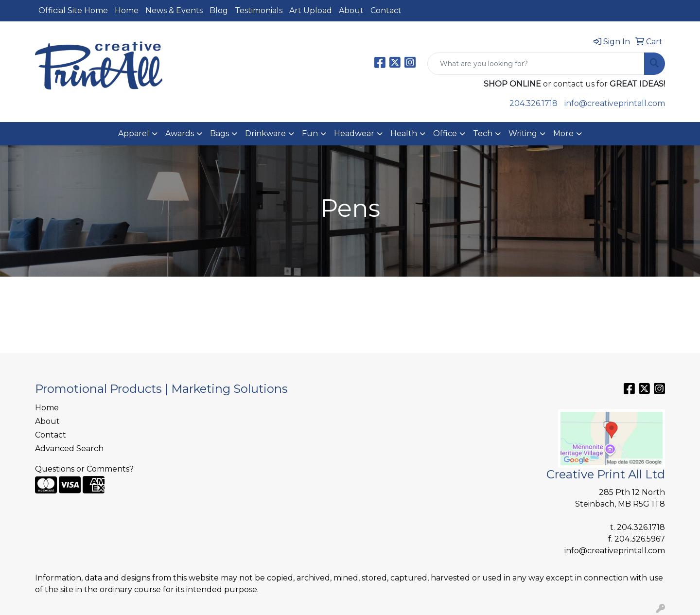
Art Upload (311, 10)
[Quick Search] (536, 64)
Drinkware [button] (265, 133)
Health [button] (404, 133)
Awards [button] (180, 133)
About (351, 10)
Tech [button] (483, 133)
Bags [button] (219, 133)
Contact (386, 10)
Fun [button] (310, 133)
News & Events (174, 10)
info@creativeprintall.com (615, 103)
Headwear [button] (354, 133)
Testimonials (259, 10)
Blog (219, 10)
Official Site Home (73, 10)
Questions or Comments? (84, 469)
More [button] (563, 133)
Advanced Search (69, 448)
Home (127, 10)
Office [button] (445, 133)
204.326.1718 (534, 103)
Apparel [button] (134, 133)
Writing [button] (523, 133)
